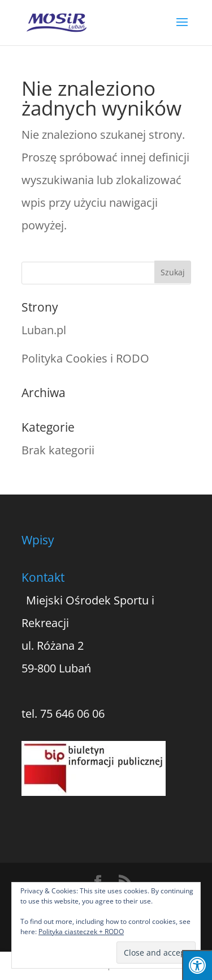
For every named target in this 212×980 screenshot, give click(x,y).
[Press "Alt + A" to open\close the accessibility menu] (197, 965)
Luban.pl (44, 330)
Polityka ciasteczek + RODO (81, 932)
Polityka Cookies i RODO (85, 358)
